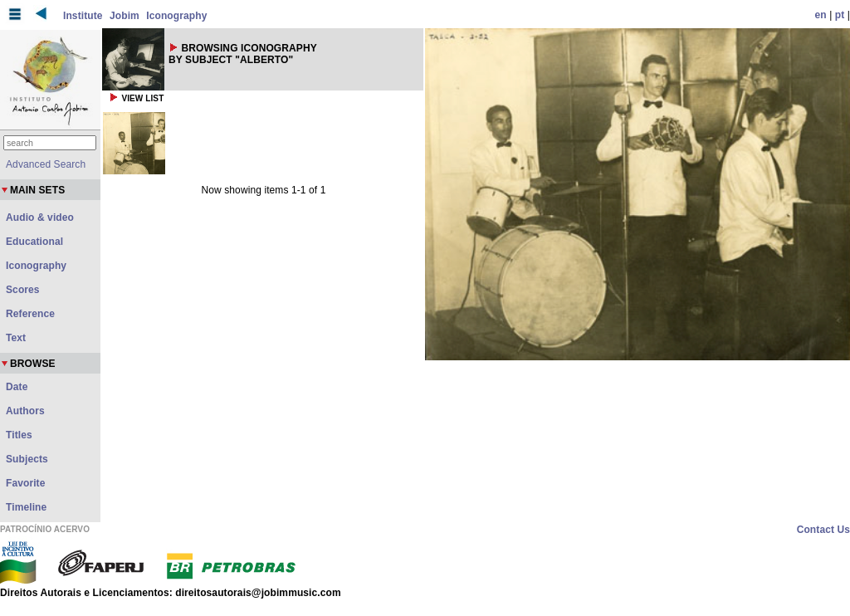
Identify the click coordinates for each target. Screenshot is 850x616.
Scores (23, 290)
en (821, 15)
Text (16, 338)
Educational (34, 242)
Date (17, 387)
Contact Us (823, 530)
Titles (19, 435)
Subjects (27, 459)
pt (840, 15)
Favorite (25, 483)
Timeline (26, 507)
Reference (30, 314)
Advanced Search (46, 164)
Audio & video (40, 218)
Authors (25, 411)
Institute (83, 16)
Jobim (125, 16)
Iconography (176, 16)
